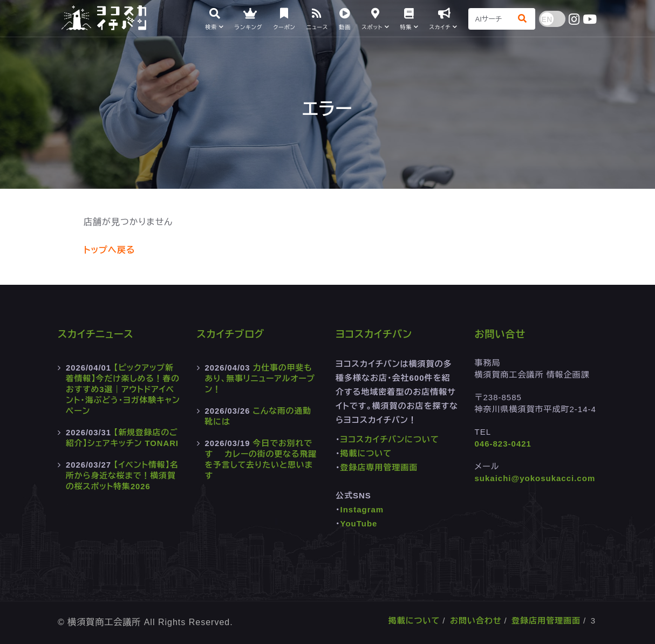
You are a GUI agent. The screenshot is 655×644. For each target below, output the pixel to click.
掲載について (366, 453)
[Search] (490, 19)
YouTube (359, 523)
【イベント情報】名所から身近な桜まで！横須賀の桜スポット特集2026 (123, 475)
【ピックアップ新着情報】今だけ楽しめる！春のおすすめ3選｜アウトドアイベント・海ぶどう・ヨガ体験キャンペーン (121, 389)
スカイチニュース (96, 334)
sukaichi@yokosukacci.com (535, 478)
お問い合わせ (476, 621)
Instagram (362, 509)
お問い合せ (500, 334)
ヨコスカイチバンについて (390, 439)
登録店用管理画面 (546, 621)
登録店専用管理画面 (379, 467)
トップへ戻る (109, 250)
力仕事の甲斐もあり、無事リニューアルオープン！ (261, 378)
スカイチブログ (231, 334)
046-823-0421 (503, 444)
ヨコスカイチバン (374, 334)
